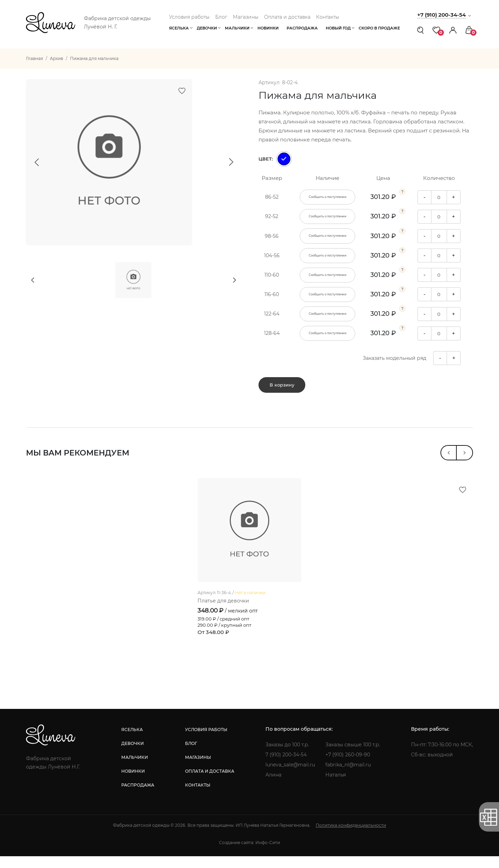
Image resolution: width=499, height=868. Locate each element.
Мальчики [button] (237, 28)
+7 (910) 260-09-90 (348, 766)
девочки (133, 755)
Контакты (328, 17)
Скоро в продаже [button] (379, 28)
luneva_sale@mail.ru (290, 776)
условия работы (206, 741)
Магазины (246, 17)
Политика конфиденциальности (351, 837)
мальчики (135, 769)
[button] (453, 30)
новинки (133, 783)
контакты (198, 797)
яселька (132, 741)
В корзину (282, 387)
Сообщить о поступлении (328, 197)
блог (191, 755)
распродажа (138, 797)
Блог (221, 17)
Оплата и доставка (287, 17)
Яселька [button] (179, 28)
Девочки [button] (207, 28)
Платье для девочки (223, 613)
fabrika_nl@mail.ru (348, 776)
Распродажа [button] (302, 28)
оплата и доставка (210, 783)
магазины (198, 769)
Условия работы (189, 17)
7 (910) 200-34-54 (286, 766)
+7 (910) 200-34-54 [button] (441, 15)
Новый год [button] (338, 28)
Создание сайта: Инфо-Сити (249, 854)
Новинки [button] (268, 28)
